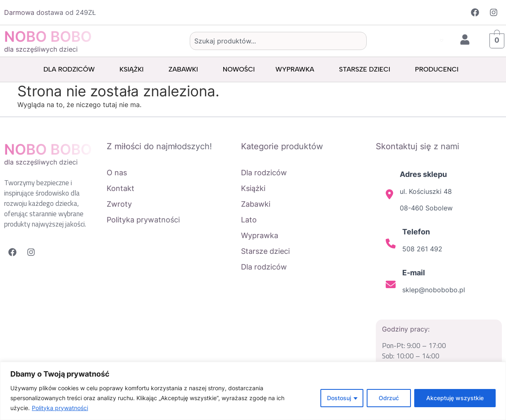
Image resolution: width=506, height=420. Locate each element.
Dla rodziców (71, 69)
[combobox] (278, 41)
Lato (249, 220)
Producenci (439, 69)
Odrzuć (389, 398)
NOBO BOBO (48, 36)
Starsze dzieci (367, 69)
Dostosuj (339, 398)
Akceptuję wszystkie (455, 398)
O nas (117, 173)
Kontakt (121, 188)
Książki (134, 69)
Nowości (239, 69)
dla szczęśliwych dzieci (41, 49)
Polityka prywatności (60, 408)
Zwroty (119, 204)
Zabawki (185, 69)
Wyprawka (297, 69)
